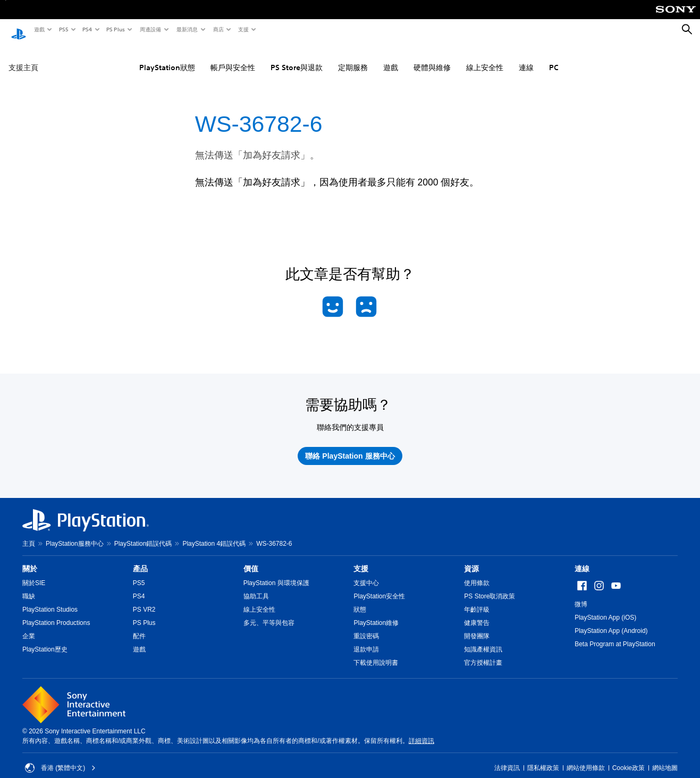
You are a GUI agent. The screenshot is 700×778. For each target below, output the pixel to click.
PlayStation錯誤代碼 (143, 534)
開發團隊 (477, 626)
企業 (29, 626)
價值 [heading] (251, 559)
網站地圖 (665, 758)
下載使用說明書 (376, 653)
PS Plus (115, 29)
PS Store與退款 (297, 58)
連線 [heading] (582, 559)
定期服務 (353, 58)
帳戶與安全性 (233, 58)
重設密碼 (366, 626)
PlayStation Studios (50, 599)
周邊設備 (150, 29)
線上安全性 (485, 58)
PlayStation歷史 (45, 639)
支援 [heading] (361, 559)
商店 (218, 29)
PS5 (63, 29)
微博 (581, 594)
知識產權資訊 (483, 639)
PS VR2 (144, 599)
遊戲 (39, 29)
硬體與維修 (432, 58)
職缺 (29, 586)
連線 (526, 58)
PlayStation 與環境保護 (276, 573)
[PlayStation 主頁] (19, 30)
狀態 (360, 599)
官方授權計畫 (483, 653)
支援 (243, 29)
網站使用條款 (586, 758)
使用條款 (477, 573)
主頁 (29, 534)
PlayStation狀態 (167, 58)
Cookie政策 (629, 758)
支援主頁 (23, 58)
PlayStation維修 (376, 613)
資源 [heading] (471, 559)
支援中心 (366, 573)
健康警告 (477, 613)
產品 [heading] (140, 559)
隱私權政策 (543, 758)
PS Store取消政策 (490, 586)
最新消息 (187, 29)
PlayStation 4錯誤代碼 (214, 534)
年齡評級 (477, 599)
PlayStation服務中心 (75, 534)
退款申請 (366, 639)
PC (554, 58)
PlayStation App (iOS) (605, 607)
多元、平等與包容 (269, 613)
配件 (139, 626)
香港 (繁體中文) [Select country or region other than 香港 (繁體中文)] (60, 758)
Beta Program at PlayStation (615, 634)
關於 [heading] (30, 559)
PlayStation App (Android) (611, 621)
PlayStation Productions (56, 613)
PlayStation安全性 (379, 586)
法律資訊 (507, 758)
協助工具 (256, 586)
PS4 (87, 29)
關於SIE (34, 573)
